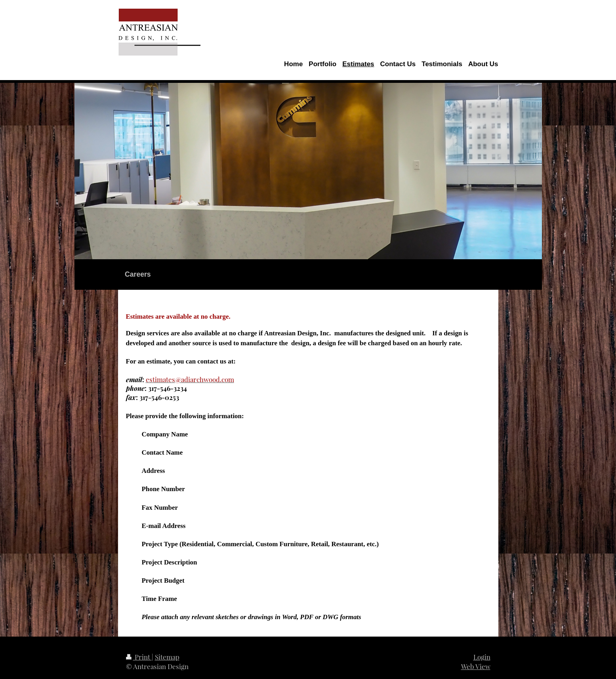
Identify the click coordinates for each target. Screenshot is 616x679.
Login (482, 657)
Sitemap (167, 657)
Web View (476, 666)
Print (139, 657)
